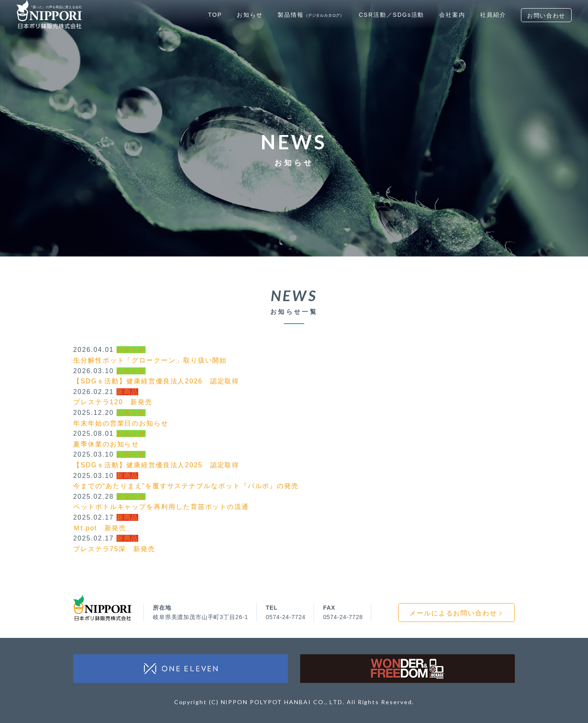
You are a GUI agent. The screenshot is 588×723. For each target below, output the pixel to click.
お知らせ (250, 15)
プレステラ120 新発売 (113, 402)
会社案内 (452, 15)
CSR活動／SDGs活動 (391, 15)
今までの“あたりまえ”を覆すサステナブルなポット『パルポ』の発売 (186, 486)
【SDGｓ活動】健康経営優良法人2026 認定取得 (156, 381)
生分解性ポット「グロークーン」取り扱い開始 (150, 360)
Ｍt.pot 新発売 (100, 528)
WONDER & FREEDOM (407, 669)
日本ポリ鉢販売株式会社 (102, 608)
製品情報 (311, 15)
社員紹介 (493, 15)
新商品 (128, 392)
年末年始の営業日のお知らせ (121, 423)
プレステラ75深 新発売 (114, 549)
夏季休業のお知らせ (106, 444)
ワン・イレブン (181, 669)
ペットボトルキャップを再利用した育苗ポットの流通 (161, 507)
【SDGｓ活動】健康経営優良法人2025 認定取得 (156, 465)
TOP (215, 15)
